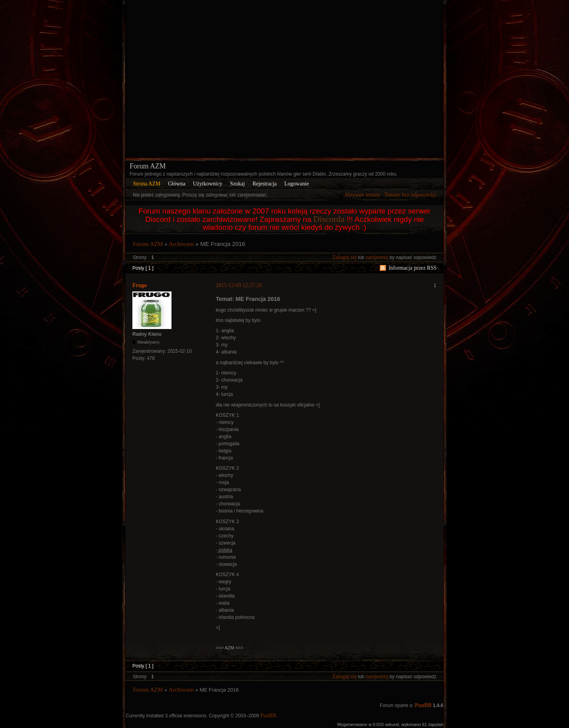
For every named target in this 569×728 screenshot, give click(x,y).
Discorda (329, 219)
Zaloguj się (345, 257)
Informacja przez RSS (413, 268)
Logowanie (296, 184)
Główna (177, 184)
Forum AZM (148, 166)
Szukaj (237, 184)
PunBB (423, 705)
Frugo (140, 285)
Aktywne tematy (362, 195)
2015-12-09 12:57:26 (239, 285)
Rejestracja (265, 184)
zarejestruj (377, 257)
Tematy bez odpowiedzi (410, 195)
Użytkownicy (207, 184)
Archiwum (181, 244)
